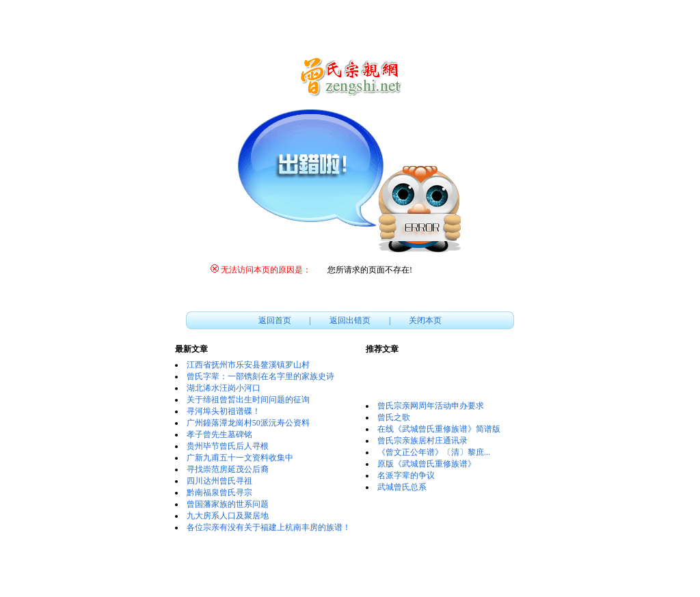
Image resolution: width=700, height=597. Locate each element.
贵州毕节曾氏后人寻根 (228, 446)
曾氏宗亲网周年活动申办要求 (431, 406)
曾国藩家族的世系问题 (228, 504)
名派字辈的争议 (406, 475)
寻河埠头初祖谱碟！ (224, 411)
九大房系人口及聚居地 (228, 516)
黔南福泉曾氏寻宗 (219, 492)
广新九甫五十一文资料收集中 (240, 458)
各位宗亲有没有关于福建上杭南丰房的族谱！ (269, 527)
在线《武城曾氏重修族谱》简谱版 (439, 429)
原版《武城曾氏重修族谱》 (427, 464)
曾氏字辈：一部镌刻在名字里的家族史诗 (260, 376)
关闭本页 (425, 320)
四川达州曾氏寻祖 (219, 481)
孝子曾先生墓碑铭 (219, 434)
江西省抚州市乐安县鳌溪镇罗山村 (248, 365)
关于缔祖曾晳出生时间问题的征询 (248, 400)
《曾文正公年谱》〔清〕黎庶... (434, 452)
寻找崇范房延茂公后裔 (228, 469)
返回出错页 (350, 320)
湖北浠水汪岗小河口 (224, 388)
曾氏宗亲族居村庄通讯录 (422, 441)
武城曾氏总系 (402, 487)
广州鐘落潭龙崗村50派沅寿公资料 (248, 423)
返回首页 (275, 320)
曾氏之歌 (394, 417)
